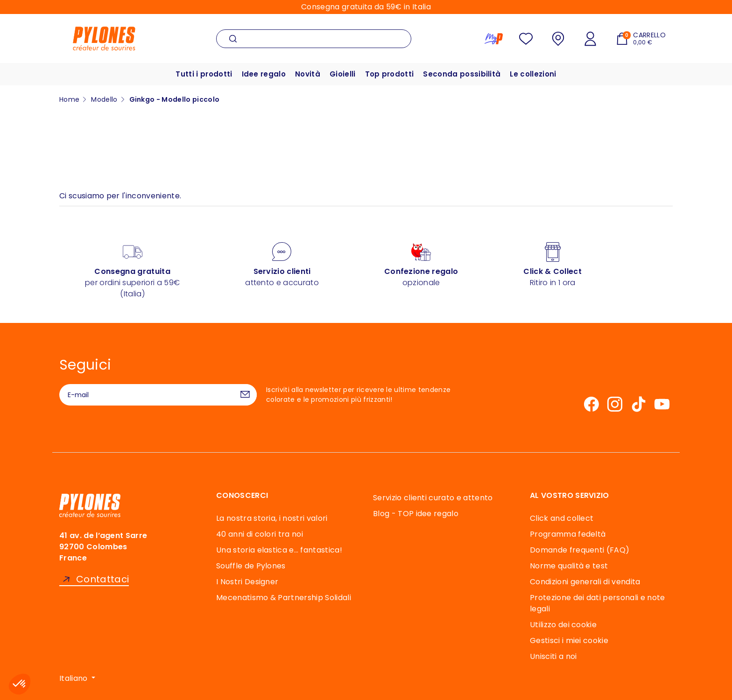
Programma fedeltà (568, 534)
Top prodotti (390, 74)
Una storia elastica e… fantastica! (279, 550)
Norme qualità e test (569, 566)
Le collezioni (533, 74)
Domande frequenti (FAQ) (580, 550)
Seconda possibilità (462, 74)
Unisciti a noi (553, 656)
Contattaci (102, 579)
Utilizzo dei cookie (563, 625)
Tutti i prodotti (204, 74)
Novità (308, 74)
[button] (20, 684)
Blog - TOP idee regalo (416, 514)
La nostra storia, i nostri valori (272, 518)
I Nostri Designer (247, 582)
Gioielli (343, 74)
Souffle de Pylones (251, 566)
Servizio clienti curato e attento (433, 498)
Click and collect (562, 518)
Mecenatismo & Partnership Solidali (284, 598)
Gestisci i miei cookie (569, 640)
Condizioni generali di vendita (585, 582)
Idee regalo (264, 74)
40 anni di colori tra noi (260, 534)
